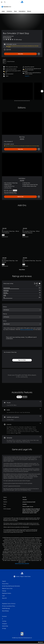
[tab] (19, 397)
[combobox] (22, 310)
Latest (3, 11)
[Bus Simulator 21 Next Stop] (18, 91)
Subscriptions (22, 11)
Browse (29, 11)
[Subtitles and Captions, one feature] (22, 418)
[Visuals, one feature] (22, 404)
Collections (9, 11)
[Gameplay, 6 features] (22, 439)
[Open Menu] (2, 2)
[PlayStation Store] (7, 7)
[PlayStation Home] (22, 2)
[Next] (42, 91)
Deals (15, 11)
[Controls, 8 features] (22, 428)
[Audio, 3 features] (22, 411)
